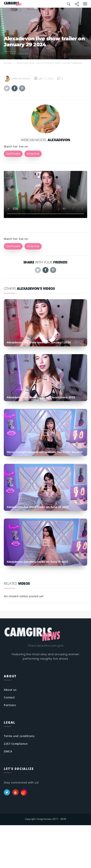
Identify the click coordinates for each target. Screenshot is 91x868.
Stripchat (33, 154)
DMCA (8, 751)
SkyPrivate (13, 154)
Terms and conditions (19, 736)
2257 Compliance (16, 744)
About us (10, 690)
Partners (10, 705)
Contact (9, 697)
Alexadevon (59, 140)
